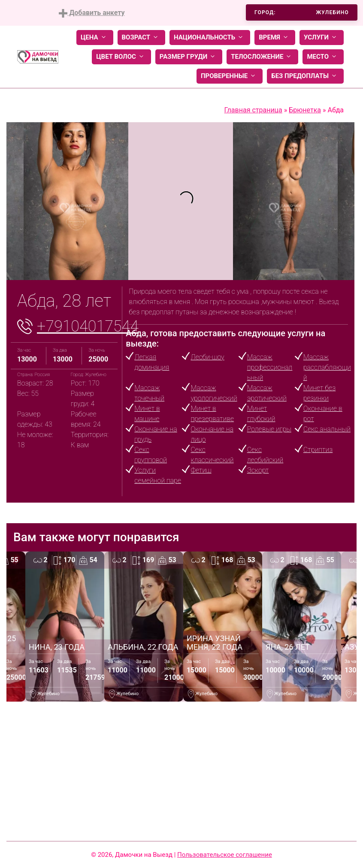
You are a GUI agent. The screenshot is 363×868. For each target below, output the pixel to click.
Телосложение (262, 57)
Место (323, 57)
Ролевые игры (269, 429)
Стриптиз (318, 450)
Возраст (141, 38)
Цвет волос (121, 57)
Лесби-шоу (207, 357)
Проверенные (230, 76)
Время (275, 38)
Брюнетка (305, 110)
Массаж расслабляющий (327, 367)
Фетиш (201, 470)
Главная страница (253, 110)
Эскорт (258, 470)
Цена (95, 38)
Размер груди (189, 57)
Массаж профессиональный (270, 367)
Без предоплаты (305, 76)
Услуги (322, 38)
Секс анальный (327, 429)
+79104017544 (88, 326)
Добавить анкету (92, 13)
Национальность (210, 38)
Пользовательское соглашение (225, 855)
